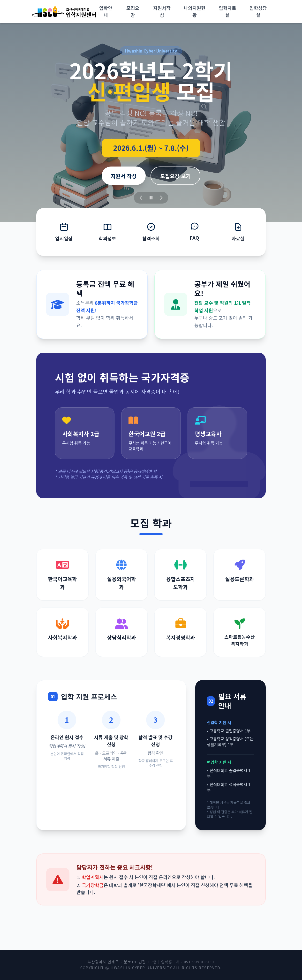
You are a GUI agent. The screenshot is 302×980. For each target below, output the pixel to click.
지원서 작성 (124, 176)
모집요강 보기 (175, 176)
